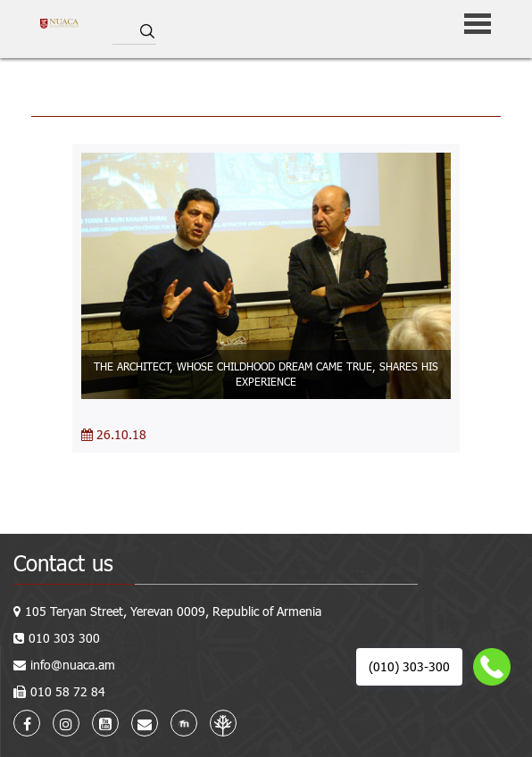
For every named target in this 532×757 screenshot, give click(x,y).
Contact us (63, 563)
